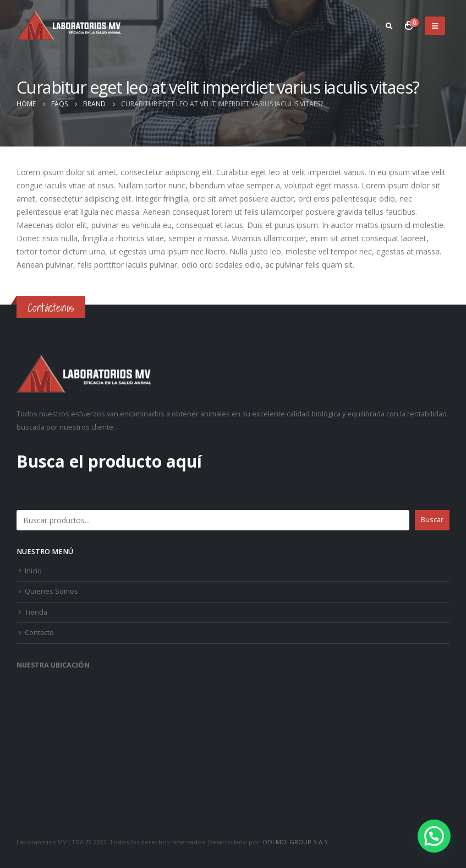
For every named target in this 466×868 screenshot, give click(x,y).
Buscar (30, 497)
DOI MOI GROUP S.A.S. (296, 842)
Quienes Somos (51, 591)
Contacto (39, 633)
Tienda (36, 612)
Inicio (33, 571)
